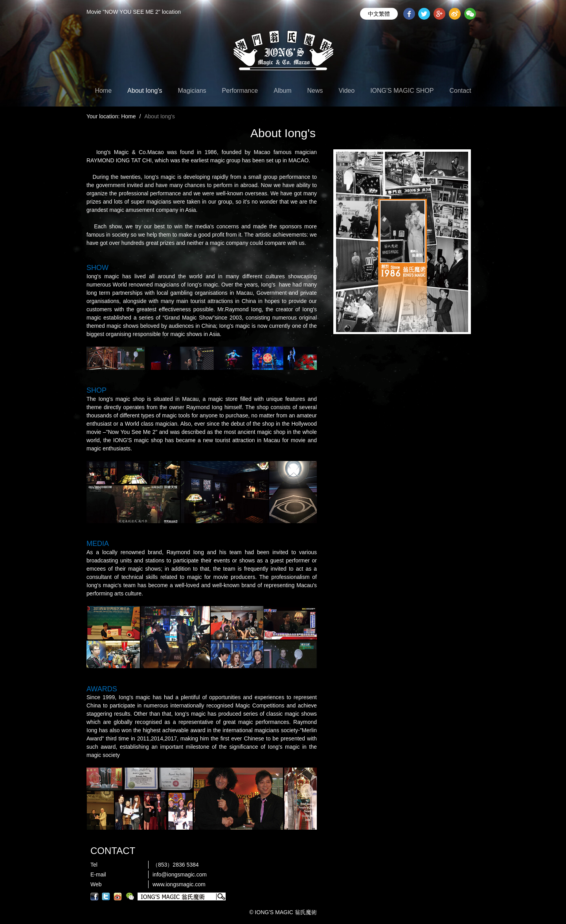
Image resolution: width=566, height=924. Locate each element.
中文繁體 (379, 14)
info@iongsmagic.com (180, 874)
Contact (460, 91)
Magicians (192, 91)
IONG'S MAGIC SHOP (402, 91)
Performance (240, 91)
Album (282, 91)
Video (347, 91)
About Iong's (145, 91)
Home (103, 91)
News (315, 91)
